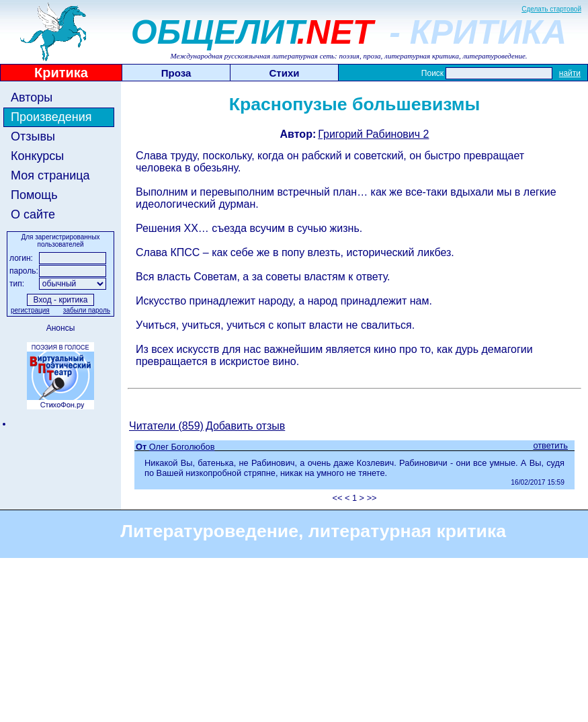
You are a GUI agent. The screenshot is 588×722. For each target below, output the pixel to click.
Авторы (32, 97)
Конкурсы (37, 156)
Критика (61, 73)
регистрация (30, 310)
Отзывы (33, 136)
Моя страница (50, 175)
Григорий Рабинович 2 (373, 134)
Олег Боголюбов (182, 447)
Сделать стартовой (551, 9)
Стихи (285, 73)
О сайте (33, 214)
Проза (176, 73)
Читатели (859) (166, 426)
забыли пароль (87, 310)
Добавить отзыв (245, 426)
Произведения (51, 117)
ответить (550, 445)
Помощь (34, 195)
